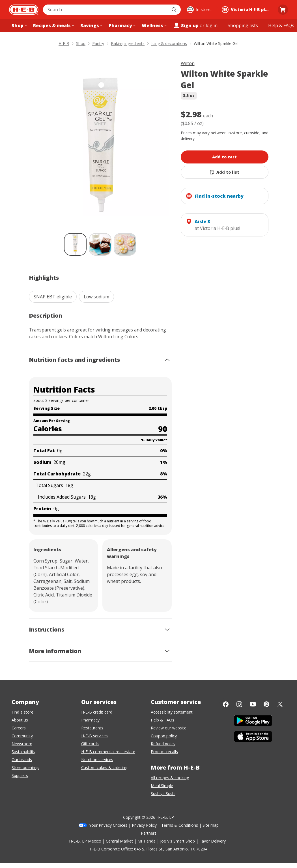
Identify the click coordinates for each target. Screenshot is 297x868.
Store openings (25, 767)
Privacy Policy (144, 825)
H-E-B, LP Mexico (85, 841)
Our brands (22, 760)
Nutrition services (97, 760)
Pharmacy (90, 720)
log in (212, 25)
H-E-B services (94, 736)
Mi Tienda (147, 841)
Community (22, 736)
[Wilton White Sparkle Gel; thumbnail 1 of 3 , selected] (75, 244)
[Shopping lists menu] (243, 25)
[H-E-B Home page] (24, 10)
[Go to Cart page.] (283, 10)
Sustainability (23, 752)
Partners (149, 833)
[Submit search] (175, 10)
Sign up (186, 25)
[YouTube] (253, 704)
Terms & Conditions (180, 825)
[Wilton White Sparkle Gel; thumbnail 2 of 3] (100, 244)
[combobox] (106, 10)
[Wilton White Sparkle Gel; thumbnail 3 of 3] (125, 244)
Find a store (22, 712)
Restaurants (92, 728)
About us (20, 720)
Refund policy (163, 744)
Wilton (188, 63)
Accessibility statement (172, 712)
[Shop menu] (19, 25)
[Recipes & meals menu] (53, 25)
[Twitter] (280, 704)
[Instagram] (239, 704)
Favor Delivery (213, 841)
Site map (211, 825)
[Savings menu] (91, 25)
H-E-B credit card (97, 712)
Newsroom (22, 744)
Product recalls (164, 752)
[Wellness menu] (154, 25)
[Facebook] (226, 704)
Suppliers (20, 775)
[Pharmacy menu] (121, 25)
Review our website (169, 728)
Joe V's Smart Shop (177, 841)
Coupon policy (164, 736)
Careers (19, 728)
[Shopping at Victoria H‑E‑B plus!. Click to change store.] (247, 10)
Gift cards (90, 744)
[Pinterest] (266, 704)
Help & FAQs (163, 720)
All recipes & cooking (170, 778)
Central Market (119, 841)
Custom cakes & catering (104, 767)
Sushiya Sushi (163, 793)
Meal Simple (162, 786)
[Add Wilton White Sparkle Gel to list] (225, 172)
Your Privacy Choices (108, 825)
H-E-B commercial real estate (108, 752)
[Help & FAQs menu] (281, 25)
